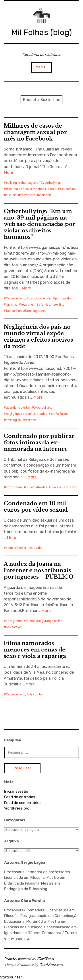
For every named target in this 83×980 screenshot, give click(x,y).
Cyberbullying (50, 183)
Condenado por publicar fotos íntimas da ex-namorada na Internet (39, 442)
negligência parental (20, 414)
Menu (40, 67)
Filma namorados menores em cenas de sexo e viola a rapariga (35, 650)
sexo (53, 189)
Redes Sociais (48, 487)
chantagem (29, 183)
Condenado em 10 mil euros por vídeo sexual (36, 507)
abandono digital (18, 408)
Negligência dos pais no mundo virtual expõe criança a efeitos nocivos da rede (38, 337)
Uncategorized (36, 311)
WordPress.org (17, 808)
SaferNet (43, 305)
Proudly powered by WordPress (29, 959)
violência (45, 195)
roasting (27, 305)
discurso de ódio (17, 189)
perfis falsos (60, 414)
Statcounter (11, 977)
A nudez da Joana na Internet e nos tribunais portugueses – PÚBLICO (39, 570)
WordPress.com (51, 965)
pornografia (63, 298)
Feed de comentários (23, 803)
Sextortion (68, 189)
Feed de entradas (20, 797)
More (8, 172)
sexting (59, 305)
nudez (43, 414)
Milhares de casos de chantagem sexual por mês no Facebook (35, 132)
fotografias (14, 487)
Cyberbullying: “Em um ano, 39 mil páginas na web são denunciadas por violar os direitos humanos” (40, 224)
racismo (12, 305)
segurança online (50, 621)
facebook (39, 189)
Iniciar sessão (16, 791)
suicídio (11, 195)
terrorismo (28, 195)
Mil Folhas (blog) (41, 32)
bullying (11, 183)
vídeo (40, 548)
